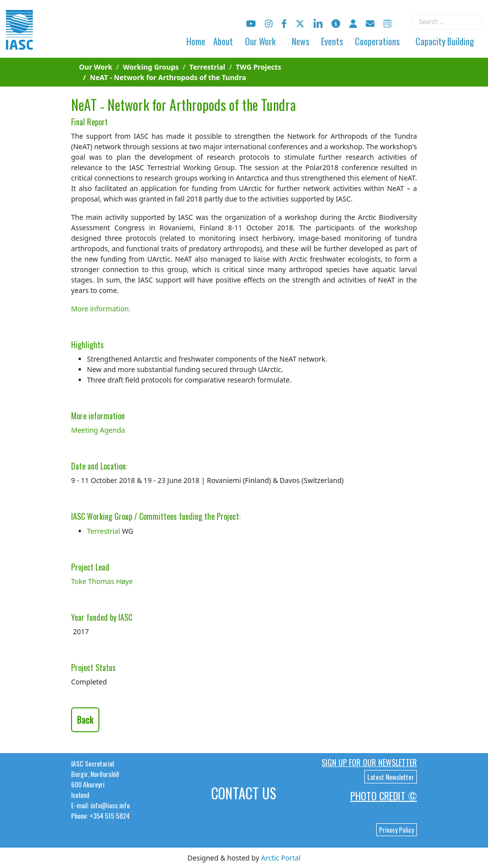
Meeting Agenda (98, 430)
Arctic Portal (281, 858)
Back (85, 720)
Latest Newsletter (391, 777)
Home (196, 41)
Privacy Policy (397, 830)
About (223, 41)
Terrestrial (104, 531)
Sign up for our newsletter (369, 763)
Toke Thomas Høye (102, 581)
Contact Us (244, 793)
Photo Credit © (384, 796)
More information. (101, 309)
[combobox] (447, 22)
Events (332, 41)
